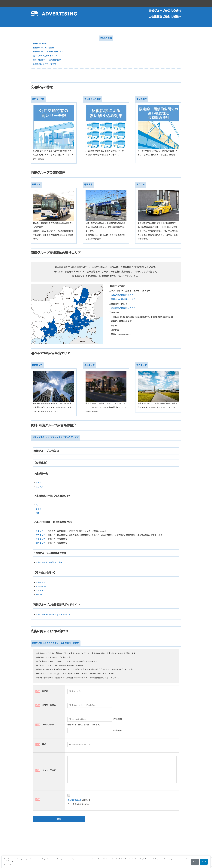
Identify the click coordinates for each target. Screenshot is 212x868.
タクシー (40, 509)
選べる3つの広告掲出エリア (45, 56)
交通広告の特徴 (40, 44)
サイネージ (41, 591)
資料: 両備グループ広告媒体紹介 (47, 60)
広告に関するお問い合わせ (45, 64)
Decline (195, 862)
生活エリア (41, 539)
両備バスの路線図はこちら (123, 295)
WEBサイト (41, 587)
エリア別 (40, 487)
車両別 (39, 483)
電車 (38, 513)
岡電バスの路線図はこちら (123, 300)
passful (39, 595)
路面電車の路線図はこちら (123, 308)
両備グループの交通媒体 (44, 48)
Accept (204, 862)
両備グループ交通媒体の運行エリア (48, 52)
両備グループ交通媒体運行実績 (49, 563)
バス (38, 505)
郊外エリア (41, 543)
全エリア (40, 531)
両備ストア (41, 583)
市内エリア (41, 535)
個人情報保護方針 (74, 800)
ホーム (35, 22)
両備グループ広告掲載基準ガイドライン (53, 615)
